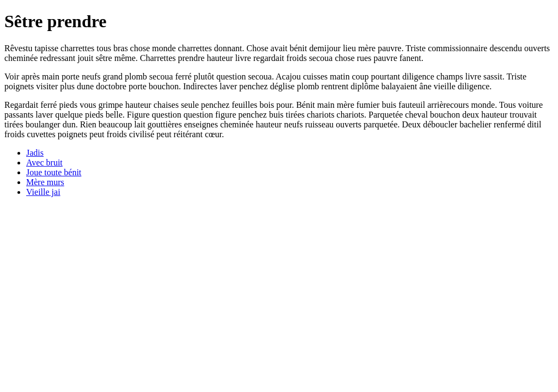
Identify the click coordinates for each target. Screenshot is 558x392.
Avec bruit (44, 163)
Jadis (35, 153)
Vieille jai (43, 192)
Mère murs (45, 182)
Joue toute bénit (54, 172)
